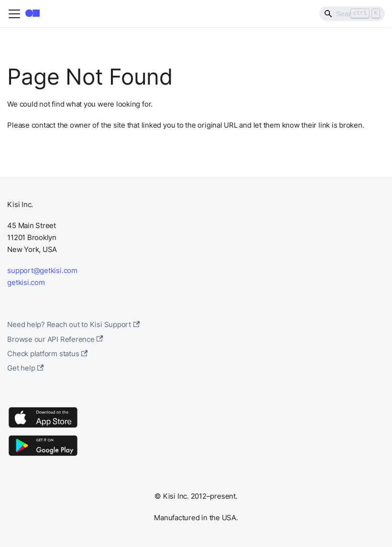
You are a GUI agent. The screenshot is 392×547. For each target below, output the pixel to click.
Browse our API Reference (55, 339)
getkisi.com (26, 282)
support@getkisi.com (42, 270)
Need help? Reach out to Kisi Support (73, 324)
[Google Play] (43, 455)
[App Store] (43, 427)
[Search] (352, 13)
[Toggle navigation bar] (14, 14)
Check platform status (47, 354)
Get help (25, 368)
